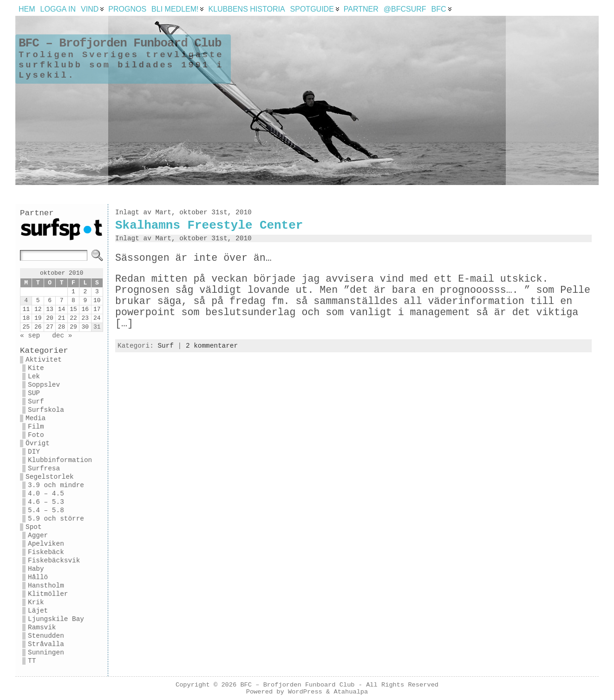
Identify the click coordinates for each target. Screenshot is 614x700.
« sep (30, 336)
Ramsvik (42, 627)
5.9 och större (56, 519)
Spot (34, 527)
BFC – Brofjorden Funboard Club (120, 43)
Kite (36, 368)
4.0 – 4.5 (46, 494)
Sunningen (46, 653)
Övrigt (38, 443)
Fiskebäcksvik (54, 561)
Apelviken (46, 544)
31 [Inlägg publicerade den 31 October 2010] (97, 327)
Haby (36, 569)
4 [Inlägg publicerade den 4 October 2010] (26, 300)
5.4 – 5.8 (46, 510)
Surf (36, 402)
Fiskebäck (46, 552)
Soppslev (44, 385)
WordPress (305, 692)
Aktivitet (44, 360)
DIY (34, 452)
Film (36, 427)
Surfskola (46, 410)
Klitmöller (48, 594)
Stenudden (46, 636)
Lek (34, 376)
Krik (36, 602)
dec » (62, 336)
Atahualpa (351, 692)
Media (36, 418)
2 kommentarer (212, 346)
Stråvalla (46, 644)
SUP (34, 393)
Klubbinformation (60, 460)
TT (32, 661)
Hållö (38, 577)
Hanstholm (46, 586)
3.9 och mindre (56, 485)
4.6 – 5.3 (46, 502)
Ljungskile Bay (56, 619)
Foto (36, 435)
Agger (38, 535)
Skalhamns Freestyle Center (209, 225)
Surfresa (44, 469)
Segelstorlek (50, 477)
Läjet (38, 611)
